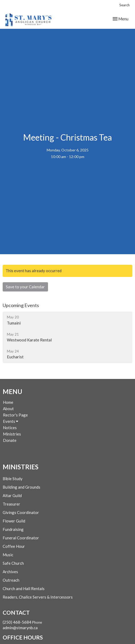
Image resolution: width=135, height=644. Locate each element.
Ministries (12, 434)
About (8, 409)
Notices (10, 428)
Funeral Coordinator (21, 538)
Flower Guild (14, 521)
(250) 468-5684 (17, 622)
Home (8, 402)
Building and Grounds (21, 487)
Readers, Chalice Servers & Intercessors (38, 597)
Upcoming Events (21, 305)
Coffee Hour (14, 546)
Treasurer (11, 504)
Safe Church (13, 563)
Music (8, 555)
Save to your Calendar (25, 287)
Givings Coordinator (21, 512)
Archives (10, 572)
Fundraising (13, 529)
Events (11, 421)
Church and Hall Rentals (24, 589)
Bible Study (13, 479)
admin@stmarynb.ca (20, 628)
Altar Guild (12, 495)
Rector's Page (15, 415)
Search (125, 5)
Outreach (11, 580)
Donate (10, 440)
